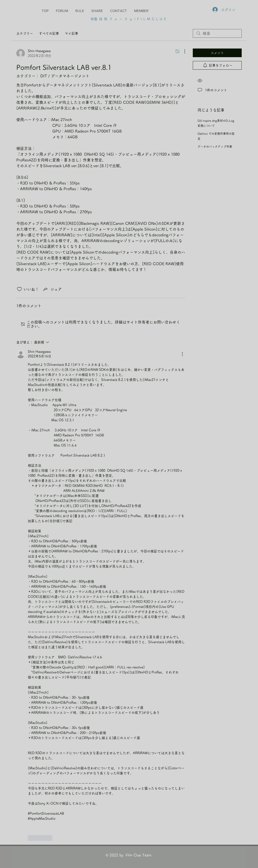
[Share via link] (52, 289)
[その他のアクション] (182, 51)
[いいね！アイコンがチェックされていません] (19, 289)
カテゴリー (25, 33)
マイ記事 (71, 33)
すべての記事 (49, 33)
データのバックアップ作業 (215, 147)
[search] (217, 33)
